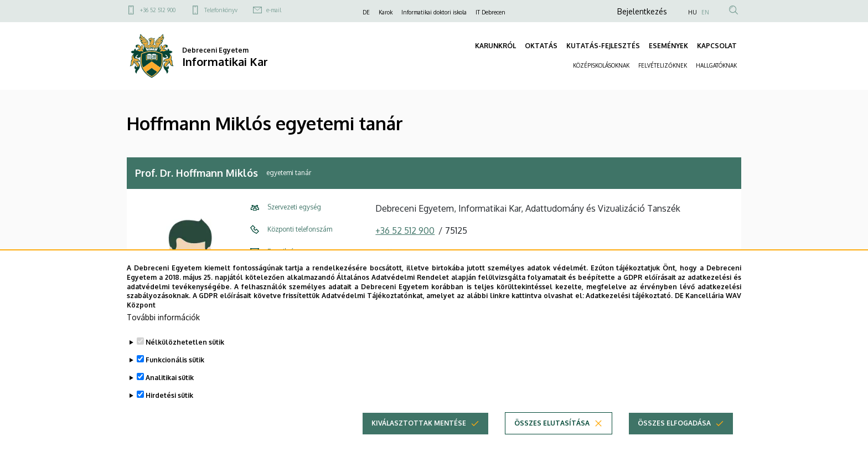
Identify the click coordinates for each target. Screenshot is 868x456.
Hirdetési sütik (169, 397)
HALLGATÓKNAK (716, 65)
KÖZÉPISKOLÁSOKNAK (601, 65)
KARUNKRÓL (495, 46)
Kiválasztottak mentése (419, 425)
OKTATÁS (541, 46)
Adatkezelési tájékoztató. (629, 298)
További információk (163, 319)
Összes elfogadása (674, 425)
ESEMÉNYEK (668, 46)
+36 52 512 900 (158, 10)
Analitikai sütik (170, 379)
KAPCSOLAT (717, 46)
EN (705, 12)
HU (693, 12)
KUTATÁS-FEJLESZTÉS (603, 46)
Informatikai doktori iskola (434, 12)
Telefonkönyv (221, 10)
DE (366, 12)
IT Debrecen (490, 12)
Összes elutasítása (552, 425)
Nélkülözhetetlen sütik (185, 344)
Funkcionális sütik (175, 362)
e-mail (274, 10)
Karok (386, 12)
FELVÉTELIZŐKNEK (663, 65)
